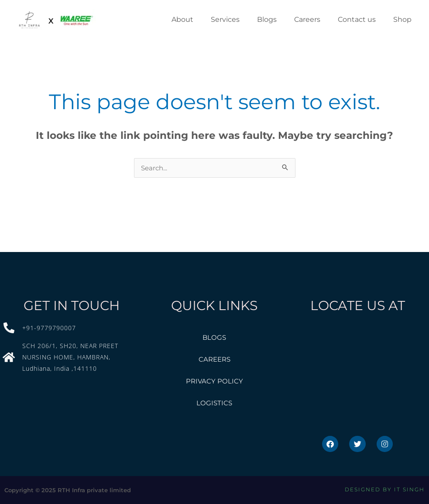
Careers (214, 359)
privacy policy (214, 381)
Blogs (214, 337)
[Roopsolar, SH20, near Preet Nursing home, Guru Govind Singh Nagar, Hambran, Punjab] (357, 375)
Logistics (214, 403)
